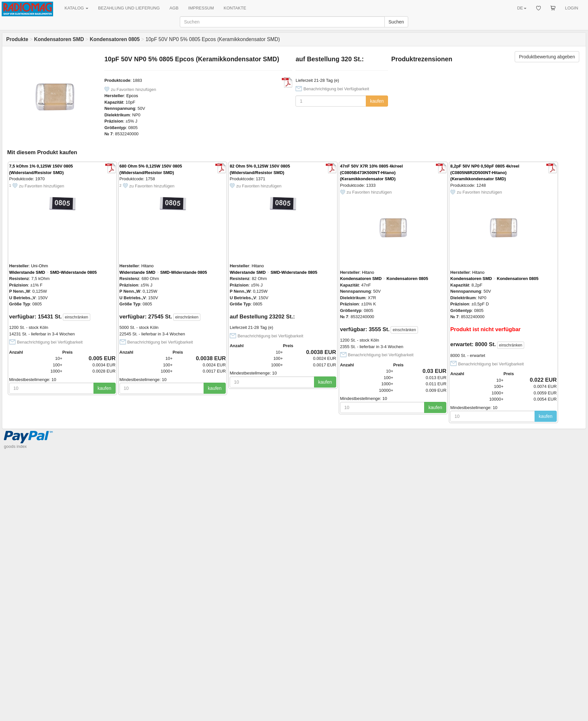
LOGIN (572, 8)
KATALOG (76, 8)
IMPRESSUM (201, 8)
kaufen (377, 101)
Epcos (132, 96)
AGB (174, 8)
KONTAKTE (235, 8)
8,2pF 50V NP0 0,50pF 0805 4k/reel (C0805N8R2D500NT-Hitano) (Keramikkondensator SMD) (485, 172)
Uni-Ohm (39, 266)
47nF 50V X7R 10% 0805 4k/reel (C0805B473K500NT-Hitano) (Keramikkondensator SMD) (372, 172)
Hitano (148, 266)
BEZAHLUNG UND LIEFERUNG (129, 8)
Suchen (396, 22)
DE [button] (522, 8)
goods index (15, 446)
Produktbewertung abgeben (547, 57)
